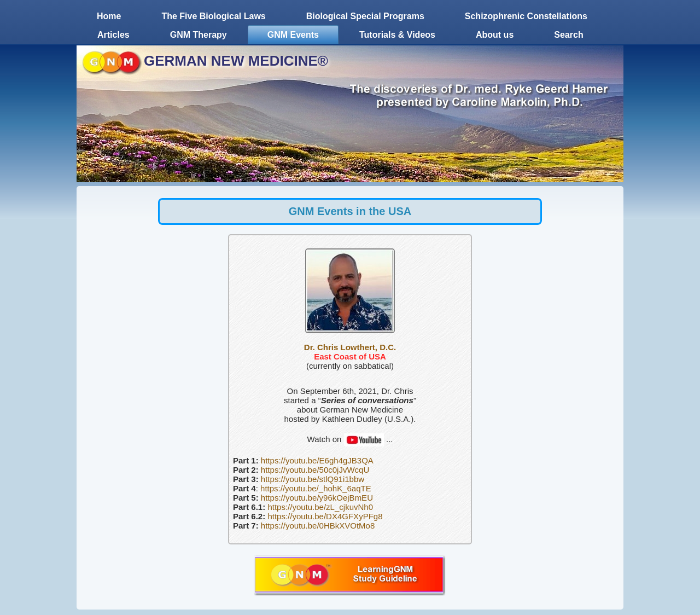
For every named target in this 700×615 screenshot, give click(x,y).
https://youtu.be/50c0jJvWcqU (315, 470)
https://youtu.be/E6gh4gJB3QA (317, 460)
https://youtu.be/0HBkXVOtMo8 (318, 526)
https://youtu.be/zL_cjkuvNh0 (320, 507)
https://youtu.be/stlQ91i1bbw (313, 479)
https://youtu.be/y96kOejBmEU (317, 498)
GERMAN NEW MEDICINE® (236, 61)
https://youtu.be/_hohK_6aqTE (316, 488)
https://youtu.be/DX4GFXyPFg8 (325, 516)
